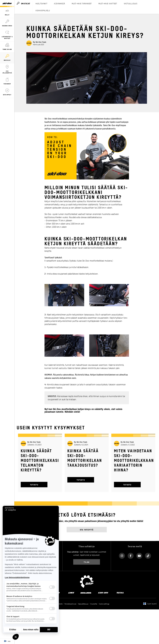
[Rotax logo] (120, 592)
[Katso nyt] (87, 156)
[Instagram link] (122, 555)
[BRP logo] (87, 581)
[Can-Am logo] (103, 592)
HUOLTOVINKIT (41, 3)
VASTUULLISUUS (131, 3)
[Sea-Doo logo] (86, 592)
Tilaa (87, 562)
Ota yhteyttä (87, 530)
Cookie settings (104, 604)
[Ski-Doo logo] (7, 4)
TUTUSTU (34, 485)
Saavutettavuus (83, 604)
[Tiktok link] (148, 555)
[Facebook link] (131, 555)
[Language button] (7, 641)
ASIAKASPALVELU (43, 10)
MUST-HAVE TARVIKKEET (82, 3)
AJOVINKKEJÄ (60, 3)
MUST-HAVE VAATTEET (108, 3)
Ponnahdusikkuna (70, 604)
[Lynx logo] (71, 592)
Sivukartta (94, 604)
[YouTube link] (139, 555)
